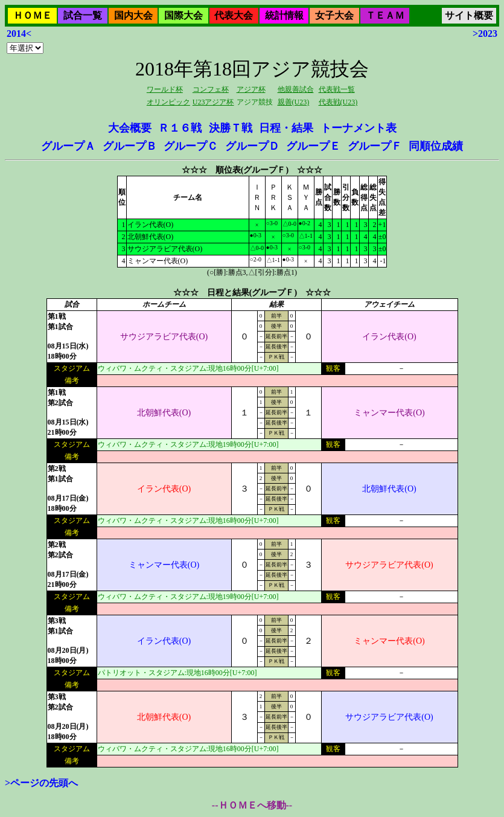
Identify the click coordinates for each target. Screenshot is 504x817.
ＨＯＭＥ (33, 15)
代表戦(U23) (338, 102)
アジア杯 (251, 89)
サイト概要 (469, 15)
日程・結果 (286, 128)
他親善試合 (296, 89)
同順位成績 (436, 146)
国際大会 (183, 15)
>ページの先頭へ (41, 783)
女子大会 (334, 15)
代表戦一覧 (337, 89)
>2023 (485, 34)
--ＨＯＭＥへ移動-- (252, 805)
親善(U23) (294, 102)
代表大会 (234, 15)
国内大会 (133, 15)
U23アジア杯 (213, 102)
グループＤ (252, 146)
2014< (19, 34)
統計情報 (284, 15)
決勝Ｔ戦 (231, 128)
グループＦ (375, 146)
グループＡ (68, 146)
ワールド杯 (165, 89)
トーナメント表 (359, 128)
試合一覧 (83, 15)
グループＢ (130, 146)
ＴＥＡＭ (385, 15)
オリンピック (168, 102)
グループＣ (191, 146)
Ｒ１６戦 (180, 128)
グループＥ (313, 146)
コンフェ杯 (211, 89)
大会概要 (130, 128)
